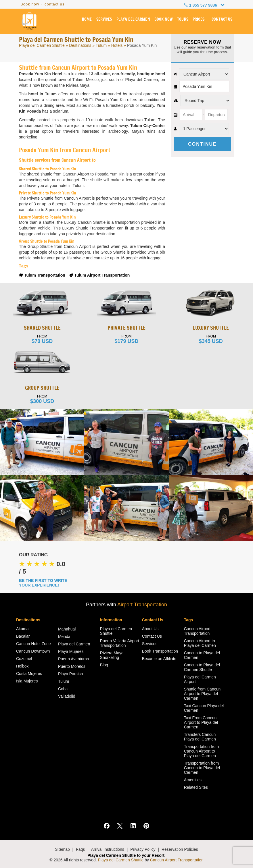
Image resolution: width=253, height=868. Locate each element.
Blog (104, 665)
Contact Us (152, 636)
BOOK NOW (164, 20)
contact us (54, 4)
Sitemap (62, 849)
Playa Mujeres (71, 651)
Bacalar (23, 636)
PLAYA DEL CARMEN (134, 20)
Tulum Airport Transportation (100, 275)
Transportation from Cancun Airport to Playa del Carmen (202, 751)
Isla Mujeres (27, 681)
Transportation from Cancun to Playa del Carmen (202, 768)
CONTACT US (222, 20)
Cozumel (24, 659)
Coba (63, 689)
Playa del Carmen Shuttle (42, 45)
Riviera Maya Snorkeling (112, 655)
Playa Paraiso (70, 674)
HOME (88, 20)
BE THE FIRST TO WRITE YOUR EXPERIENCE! (43, 583)
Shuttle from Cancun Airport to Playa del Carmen (202, 694)
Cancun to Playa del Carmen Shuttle (202, 667)
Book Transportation (160, 651)
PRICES (199, 20)
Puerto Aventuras (73, 659)
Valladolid (67, 696)
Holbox (22, 666)
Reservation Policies (180, 849)
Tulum (101, 45)
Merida (64, 636)
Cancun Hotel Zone (33, 644)
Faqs (80, 849)
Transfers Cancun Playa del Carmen (200, 737)
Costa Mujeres (29, 674)
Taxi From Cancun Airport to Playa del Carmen (201, 722)
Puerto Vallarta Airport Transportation (120, 643)
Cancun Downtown (33, 651)
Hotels (117, 45)
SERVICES (105, 20)
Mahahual (67, 629)
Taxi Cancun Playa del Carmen (204, 708)
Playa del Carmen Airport (200, 679)
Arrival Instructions (108, 849)
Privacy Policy (143, 849)
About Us (150, 629)
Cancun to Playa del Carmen (202, 655)
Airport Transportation (142, 605)
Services (150, 644)
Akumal (23, 629)
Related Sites (196, 787)
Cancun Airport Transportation (197, 631)
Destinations (80, 45)
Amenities (193, 780)
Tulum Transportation (43, 275)
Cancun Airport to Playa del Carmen (200, 643)
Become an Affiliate (159, 659)
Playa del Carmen (74, 644)
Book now (30, 4)
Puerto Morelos (72, 666)
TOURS (183, 20)
